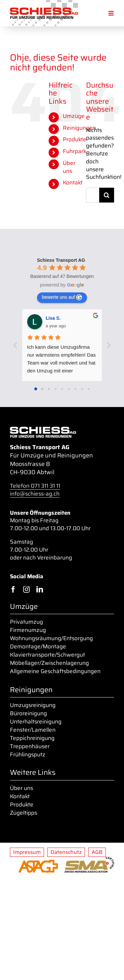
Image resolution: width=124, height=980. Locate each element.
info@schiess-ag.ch (35, 494)
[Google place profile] (61, 260)
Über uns (69, 167)
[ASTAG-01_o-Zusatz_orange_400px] (38, 863)
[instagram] (26, 589)
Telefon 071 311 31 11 (35, 486)
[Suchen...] (93, 195)
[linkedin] (40, 589)
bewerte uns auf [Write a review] (62, 297)
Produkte (75, 139)
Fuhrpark (75, 151)
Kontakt (73, 182)
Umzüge (74, 116)
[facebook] (13, 589)
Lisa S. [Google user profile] (53, 318)
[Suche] (107, 195)
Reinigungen (79, 128)
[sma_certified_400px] (89, 860)
